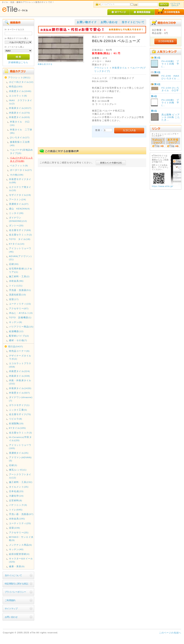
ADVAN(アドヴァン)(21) (20, 258)
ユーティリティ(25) (20, 523)
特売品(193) (16, 86)
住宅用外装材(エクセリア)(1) (21, 270)
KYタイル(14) (17, 244)
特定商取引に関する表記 (17, 584)
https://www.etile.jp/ (163, 186)
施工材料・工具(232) (21, 482)
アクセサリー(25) (19, 532)
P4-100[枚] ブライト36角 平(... (170, 103)
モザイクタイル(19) (20, 195)
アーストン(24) (18, 199)
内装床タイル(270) (20, 113)
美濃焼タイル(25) (19, 453)
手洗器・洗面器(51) (20, 290)
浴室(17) (14, 299)
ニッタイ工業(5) (18, 410)
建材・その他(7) (18, 340)
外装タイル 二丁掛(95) (21, 131)
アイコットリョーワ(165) (20, 447)
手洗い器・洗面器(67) (21, 514)
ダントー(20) (16, 225)
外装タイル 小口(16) (20, 123)
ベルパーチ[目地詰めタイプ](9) (21, 151)
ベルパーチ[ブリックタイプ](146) (21, 159)
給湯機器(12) (16, 331)
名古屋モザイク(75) (20, 414)
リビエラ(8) (16, 419)
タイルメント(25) (19, 487)
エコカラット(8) (18, 96)
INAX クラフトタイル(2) (21, 102)
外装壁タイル (120, 68)
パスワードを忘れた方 (175, 4)
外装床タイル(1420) (20, 388)
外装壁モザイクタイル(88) (20, 181)
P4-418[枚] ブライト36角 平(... (170, 64)
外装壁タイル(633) (20, 117)
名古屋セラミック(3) (21, 433)
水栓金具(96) (16, 281)
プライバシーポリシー (15, 592)
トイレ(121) (16, 286)
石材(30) (14, 264)
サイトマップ (11, 609)
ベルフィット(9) (19, 165)
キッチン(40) (16, 549)
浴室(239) (15, 528)
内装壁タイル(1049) (20, 91)
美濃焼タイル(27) (19, 204)
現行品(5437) (16, 346)
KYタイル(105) (17, 428)
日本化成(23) (16, 491)
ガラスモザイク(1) (19, 405)
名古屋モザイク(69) (20, 230)
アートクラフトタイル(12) (20, 476)
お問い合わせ (11, 617)
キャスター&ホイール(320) (21, 560)
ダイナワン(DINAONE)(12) (18, 219)
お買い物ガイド (87, 22)
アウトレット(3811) (19, 77)
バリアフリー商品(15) (21, 327)
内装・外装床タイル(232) (20, 382)
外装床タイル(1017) (20, 108)
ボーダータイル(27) (21, 170)
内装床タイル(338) (20, 376)
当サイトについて (13, 575)
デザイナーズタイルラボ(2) (20, 357)
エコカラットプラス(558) (20, 365)
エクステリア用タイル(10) (20, 189)
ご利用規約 (10, 600)
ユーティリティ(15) (20, 304)
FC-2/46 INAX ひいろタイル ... (171, 77)
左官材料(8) (16, 500)
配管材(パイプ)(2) (19, 336)
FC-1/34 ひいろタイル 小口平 (170, 89)
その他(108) (17, 175)
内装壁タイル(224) (20, 371)
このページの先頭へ (170, 633)
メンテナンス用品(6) (21, 545)
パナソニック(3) (18, 505)
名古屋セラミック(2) (21, 235)
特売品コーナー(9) (19, 351)
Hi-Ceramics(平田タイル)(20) (20, 439)
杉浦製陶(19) (16, 423)
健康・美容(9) (17, 566)
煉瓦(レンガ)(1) (18, 470)
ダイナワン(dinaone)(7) (21, 399)
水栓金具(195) (17, 519)
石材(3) (13, 465)
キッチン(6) (16, 322)
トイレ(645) (16, 510)
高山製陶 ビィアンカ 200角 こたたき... (171, 117)
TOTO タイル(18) (20, 239)
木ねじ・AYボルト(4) (21, 313)
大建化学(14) (16, 496)
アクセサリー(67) (19, 308)
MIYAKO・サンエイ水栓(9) (21, 539)
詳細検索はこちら (18, 62)
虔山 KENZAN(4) (19, 209)
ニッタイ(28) (16, 213)
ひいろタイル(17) (20, 137)
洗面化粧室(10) (18, 295)
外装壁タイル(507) (20, 393)
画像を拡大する (45, 64)
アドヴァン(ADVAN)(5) (20, 459)
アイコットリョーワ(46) (20, 250)
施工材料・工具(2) (19, 276)
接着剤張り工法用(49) (20, 143)
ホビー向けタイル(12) (21, 82)
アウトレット (102, 68)
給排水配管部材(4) (19, 554)
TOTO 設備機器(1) (20, 317)
